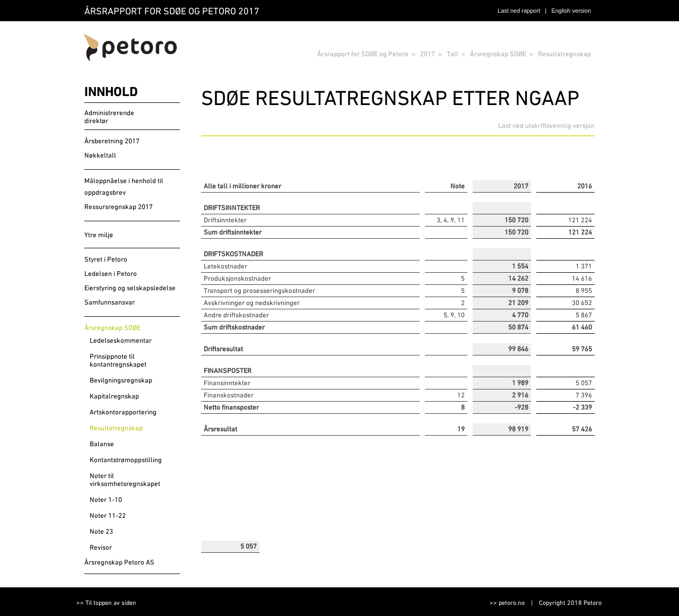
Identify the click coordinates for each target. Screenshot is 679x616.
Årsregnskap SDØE (498, 54)
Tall (452, 54)
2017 (428, 54)
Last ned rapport (519, 11)
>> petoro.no (507, 603)
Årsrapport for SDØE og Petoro (363, 54)
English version (571, 11)
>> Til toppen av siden (106, 603)
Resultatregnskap (564, 54)
